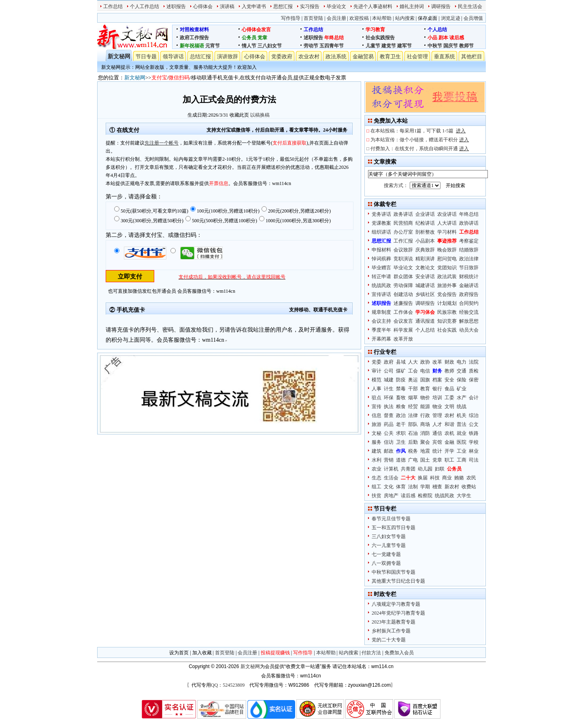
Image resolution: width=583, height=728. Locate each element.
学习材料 (447, 232)
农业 (377, 469)
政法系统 (336, 56)
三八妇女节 (270, 46)
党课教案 (381, 223)
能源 (425, 407)
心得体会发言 (256, 30)
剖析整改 (425, 232)
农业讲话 (447, 214)
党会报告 (447, 294)
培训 (437, 398)
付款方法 (371, 653)
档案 (437, 380)
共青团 (408, 469)
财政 (449, 362)
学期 (425, 487)
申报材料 (381, 250)
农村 (449, 415)
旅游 (377, 424)
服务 (377, 442)
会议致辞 (403, 250)
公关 (389, 433)
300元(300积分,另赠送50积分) (152, 221)
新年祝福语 (192, 46)
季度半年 (381, 330)
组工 (377, 487)
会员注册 (336, 18)
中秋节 (435, 46)
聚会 (425, 442)
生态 (377, 478)
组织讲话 (381, 232)
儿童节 (373, 46)
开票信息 (219, 183)
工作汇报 (403, 241)
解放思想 (469, 321)
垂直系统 (445, 56)
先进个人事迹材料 (373, 6)
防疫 (401, 380)
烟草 (413, 398)
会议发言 (403, 321)
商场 (425, 424)
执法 (389, 407)
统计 (437, 451)
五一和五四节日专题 (394, 528)
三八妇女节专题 (389, 536)
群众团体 (403, 277)
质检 (474, 371)
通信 (437, 433)
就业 (462, 433)
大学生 (464, 496)
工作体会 (403, 312)
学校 (474, 442)
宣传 (377, 407)
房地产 (391, 496)
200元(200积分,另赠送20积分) (299, 211)
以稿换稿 (260, 115)
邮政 (389, 451)
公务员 (249, 38)
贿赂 (459, 478)
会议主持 (381, 321)
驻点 (377, 398)
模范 (377, 380)
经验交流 (469, 312)
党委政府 (282, 56)
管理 (437, 415)
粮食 (401, 407)
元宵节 (213, 46)
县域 (401, 362)
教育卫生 (390, 56)
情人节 (249, 46)
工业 (462, 451)
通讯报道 (425, 321)
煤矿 (401, 371)
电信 (425, 371)
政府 (389, 362)
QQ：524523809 (228, 685)
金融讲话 (469, 285)
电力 (462, 362)
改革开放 (403, 339)
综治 (474, 415)
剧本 (443, 38)
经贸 (413, 407)
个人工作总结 (145, 6)
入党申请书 (254, 6)
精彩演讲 (425, 259)
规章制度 (381, 312)
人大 (413, 362)
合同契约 (469, 303)
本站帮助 (382, 18)
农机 (449, 433)
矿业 (462, 389)
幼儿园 (425, 469)
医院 (462, 442)
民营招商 (403, 223)
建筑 (377, 451)
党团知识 (447, 268)
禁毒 (401, 389)
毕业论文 (336, 6)
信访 (389, 442)
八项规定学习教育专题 (396, 604)
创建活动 (403, 294)
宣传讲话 (381, 294)
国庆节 (451, 46)
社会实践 (447, 330)
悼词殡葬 (381, 259)
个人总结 (437, 30)
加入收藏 (202, 653)
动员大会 (469, 330)
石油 (413, 433)
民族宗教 (447, 312)
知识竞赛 (447, 321)
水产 (462, 398)
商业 (447, 478)
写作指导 (291, 18)
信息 (377, 415)
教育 (425, 389)
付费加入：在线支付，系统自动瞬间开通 (420, 149)
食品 (449, 389)
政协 (425, 362)
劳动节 (311, 46)
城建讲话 (425, 285)
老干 (401, 424)
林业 (474, 451)
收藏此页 (239, 115)
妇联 (440, 469)
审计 (377, 371)
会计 (474, 398)
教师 (449, 371)
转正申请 (381, 277)
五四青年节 (332, 46)
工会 (413, 371)
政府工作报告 (194, 38)
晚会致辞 (447, 250)
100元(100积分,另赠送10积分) (228, 211)
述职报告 (176, 6)
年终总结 (334, 38)
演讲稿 (227, 6)
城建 (389, 380)
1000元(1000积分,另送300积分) (298, 221)
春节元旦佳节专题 (391, 519)
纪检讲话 (425, 223)
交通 (462, 371)
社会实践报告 (380, 38)
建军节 (404, 46)
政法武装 (447, 277)
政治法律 (469, 259)
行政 (425, 415)
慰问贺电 (447, 259)
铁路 (474, 433)
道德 (401, 460)
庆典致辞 (425, 250)
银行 (437, 389)
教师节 (466, 46)
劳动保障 (403, 285)
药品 (389, 424)
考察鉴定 (469, 241)
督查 (389, 415)
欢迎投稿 (359, 18)
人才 (437, 424)
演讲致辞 (228, 56)
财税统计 (469, 277)
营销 (389, 460)
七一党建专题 (386, 554)
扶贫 (377, 496)
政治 (401, 415)
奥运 (413, 380)
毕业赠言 (381, 268)
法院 (474, 362)
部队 (413, 424)
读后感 (457, 38)
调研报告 (441, 6)
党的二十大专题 (389, 640)
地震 (425, 451)
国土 (425, 460)
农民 (471, 478)
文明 (449, 407)
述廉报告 (403, 303)
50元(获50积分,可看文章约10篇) (154, 211)
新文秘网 (119, 56)
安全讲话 (425, 277)
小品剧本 (425, 241)
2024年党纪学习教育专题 (398, 613)
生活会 (391, 478)
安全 (449, 380)
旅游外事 (447, 285)
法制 (413, 487)
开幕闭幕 (381, 339)
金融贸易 (363, 56)
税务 (413, 451)
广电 (413, 460)
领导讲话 (173, 56)
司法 (474, 460)
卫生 (401, 442)
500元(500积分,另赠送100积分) (224, 221)
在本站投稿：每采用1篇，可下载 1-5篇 (418, 131)
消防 (425, 433)
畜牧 (401, 398)
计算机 (391, 469)
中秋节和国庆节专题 (394, 572)
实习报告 (310, 6)
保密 (474, 380)
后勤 (413, 442)
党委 (377, 362)
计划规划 (447, 303)
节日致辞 (469, 268)
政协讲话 (469, 223)
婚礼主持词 (412, 6)
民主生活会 (470, 6)
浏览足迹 (451, 18)
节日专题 (146, 56)
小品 (432, 38)
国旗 (425, 380)
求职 (401, 433)
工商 (462, 460)
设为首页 (179, 653)
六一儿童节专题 (389, 545)
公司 (389, 371)
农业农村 (309, 56)
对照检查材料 (194, 30)
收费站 (469, 487)
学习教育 (375, 30)
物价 (425, 398)
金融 (449, 442)
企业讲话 (425, 214)
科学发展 (403, 330)
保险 (462, 380)
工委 (449, 398)
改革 (437, 362)
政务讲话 (403, 214)
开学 (449, 451)
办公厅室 (403, 232)
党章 (262, 38)
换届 (423, 478)
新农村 (452, 487)
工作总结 (113, 6)
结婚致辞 (469, 250)
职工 (449, 460)
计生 (389, 389)
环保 (389, 398)
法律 (413, 415)
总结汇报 (200, 56)
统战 (462, 407)
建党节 (389, 46)
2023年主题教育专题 (394, 622)
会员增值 (473, 18)
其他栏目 (472, 56)
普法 (462, 424)
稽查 (437, 487)
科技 (435, 478)
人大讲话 (447, 223)
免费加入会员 (399, 653)
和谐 (449, 424)
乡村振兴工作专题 (391, 631)
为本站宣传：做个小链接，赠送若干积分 (420, 140)
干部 (413, 389)
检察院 (425, 496)
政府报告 (469, 294)
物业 (437, 407)
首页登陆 (313, 18)
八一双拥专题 (386, 563)
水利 (377, 460)
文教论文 (425, 268)
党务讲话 (381, 214)
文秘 (377, 433)
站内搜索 (405, 18)
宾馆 (437, 442)
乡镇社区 (425, 294)
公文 (474, 424)
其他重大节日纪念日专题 (398, 581)
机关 (462, 415)
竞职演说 (403, 259)
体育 (401, 487)
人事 (377, 389)
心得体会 (203, 6)
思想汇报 (283, 6)
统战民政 (381, 285)
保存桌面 (428, 18)
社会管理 (417, 56)
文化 (389, 487)
